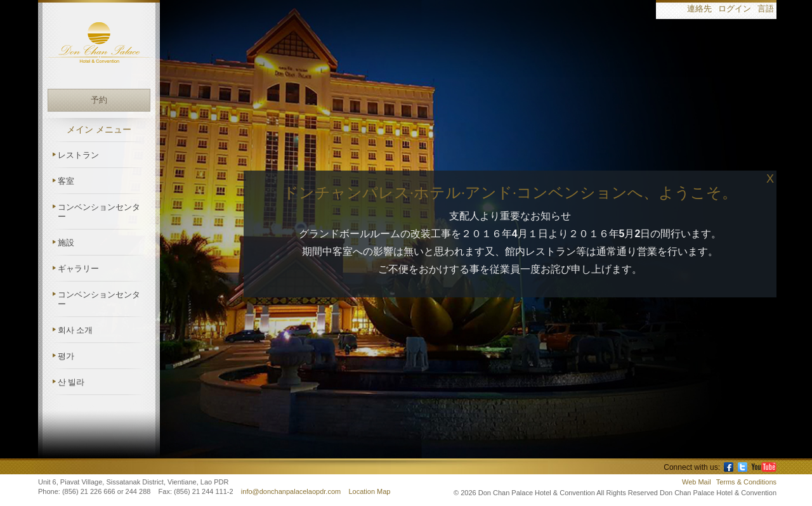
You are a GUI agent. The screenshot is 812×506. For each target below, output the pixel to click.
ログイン (735, 9)
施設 (66, 243)
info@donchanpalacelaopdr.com (292, 491)
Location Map (369, 491)
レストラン (78, 155)
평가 (66, 356)
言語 (766, 9)
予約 (99, 100)
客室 (66, 181)
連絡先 (699, 9)
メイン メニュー (99, 130)
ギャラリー (78, 269)
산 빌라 (71, 382)
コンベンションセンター (99, 212)
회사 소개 (75, 330)
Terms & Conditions (746, 482)
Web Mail (697, 482)
